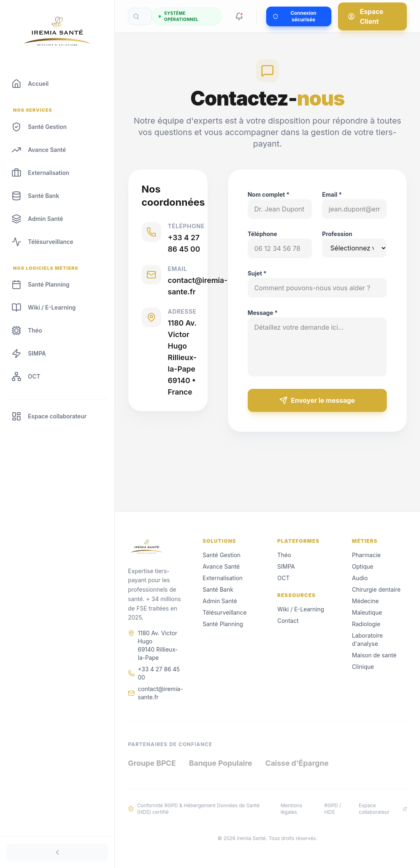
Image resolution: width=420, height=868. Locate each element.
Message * (263, 313)
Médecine (365, 601)
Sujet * (258, 273)
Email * (332, 194)
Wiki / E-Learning (301, 609)
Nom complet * (269, 194)
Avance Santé (221, 566)
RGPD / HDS (333, 809)
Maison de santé (374, 655)
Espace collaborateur (383, 809)
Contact (288, 621)
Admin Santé (220, 601)
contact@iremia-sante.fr (160, 693)
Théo (284, 555)
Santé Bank (218, 589)
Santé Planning (223, 624)
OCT (283, 578)
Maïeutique (367, 612)
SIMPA (286, 566)
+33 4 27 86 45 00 (159, 673)
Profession (337, 234)
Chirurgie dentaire (376, 589)
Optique (363, 566)
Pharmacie (366, 555)
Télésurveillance (225, 612)
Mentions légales (291, 809)
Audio (360, 578)
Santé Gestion (221, 555)
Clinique (363, 667)
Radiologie (366, 624)
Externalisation (223, 578)
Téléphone (263, 234)
